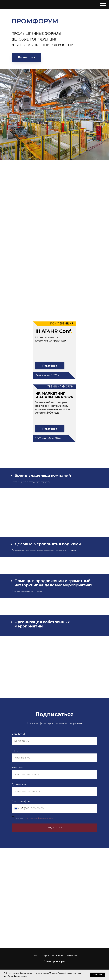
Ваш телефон (21, 801)
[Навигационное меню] (103, 5)
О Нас (35, 955)
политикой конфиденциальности (39, 818)
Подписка (58, 955)
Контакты (72, 955)
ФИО (15, 751)
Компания (18, 768)
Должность (19, 784)
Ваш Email (19, 734)
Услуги (45, 955)
